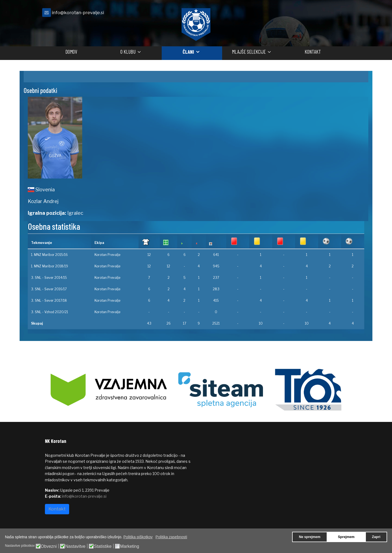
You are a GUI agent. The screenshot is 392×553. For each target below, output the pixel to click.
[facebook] (340, 14)
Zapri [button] (376, 537)
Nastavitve (75, 546)
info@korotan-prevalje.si (78, 13)
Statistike (103, 546)
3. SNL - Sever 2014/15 (49, 278)
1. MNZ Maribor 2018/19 (50, 266)
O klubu (128, 52)
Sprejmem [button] (346, 537)
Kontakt (313, 52)
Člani (188, 52)
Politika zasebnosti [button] (171, 537)
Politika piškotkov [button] (138, 537)
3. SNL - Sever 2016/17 (49, 289)
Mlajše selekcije (249, 52)
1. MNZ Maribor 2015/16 (49, 255)
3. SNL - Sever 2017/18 (49, 300)
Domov (71, 52)
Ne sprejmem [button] (310, 537)
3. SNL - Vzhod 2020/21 (50, 312)
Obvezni (49, 546)
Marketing (130, 546)
